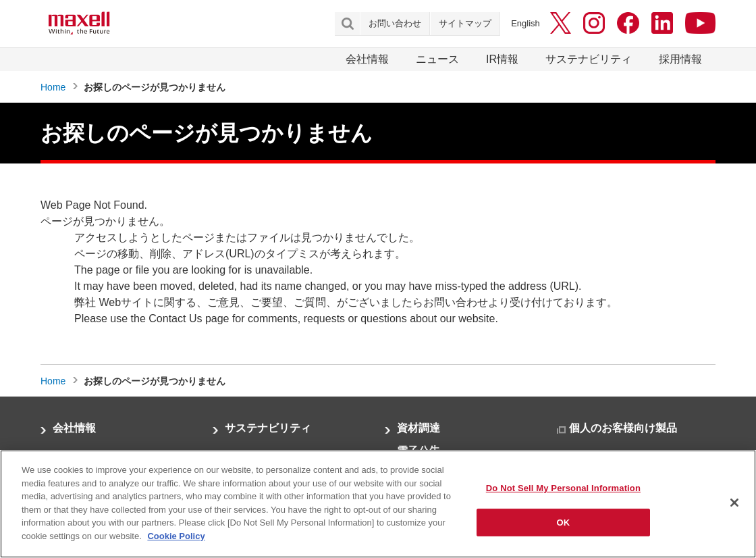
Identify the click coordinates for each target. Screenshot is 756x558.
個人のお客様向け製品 (623, 428)
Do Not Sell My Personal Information (563, 494)
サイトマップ (465, 23)
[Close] (734, 509)
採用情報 (680, 59)
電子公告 (418, 451)
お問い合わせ (395, 23)
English (525, 23)
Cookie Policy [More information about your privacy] (176, 542)
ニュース (437, 59)
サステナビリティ (589, 59)
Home (53, 87)
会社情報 (367, 59)
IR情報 (502, 59)
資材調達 (418, 428)
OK (564, 529)
